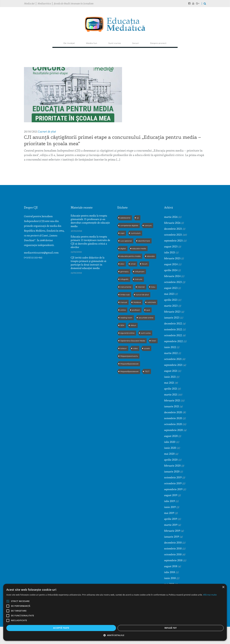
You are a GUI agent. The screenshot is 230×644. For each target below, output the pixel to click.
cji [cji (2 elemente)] (138, 218)
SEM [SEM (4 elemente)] (122, 325)
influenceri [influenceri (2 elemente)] (140, 272)
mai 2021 (169, 383)
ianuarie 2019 (172, 537)
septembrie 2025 (174, 241)
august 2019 (171, 495)
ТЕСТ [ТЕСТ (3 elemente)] (147, 371)
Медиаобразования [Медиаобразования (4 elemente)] (129, 371)
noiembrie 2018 (173, 549)
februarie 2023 (172, 312)
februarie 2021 (172, 400)
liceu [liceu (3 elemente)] (153, 287)
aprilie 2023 (171, 300)
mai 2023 (169, 294)
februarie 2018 (172, 602)
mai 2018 (169, 584)
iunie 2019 (170, 507)
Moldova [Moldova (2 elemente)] (137, 302)
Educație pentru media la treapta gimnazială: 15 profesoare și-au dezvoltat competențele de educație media (90, 221)
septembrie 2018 (173, 560)
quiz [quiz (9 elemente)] (148, 310)
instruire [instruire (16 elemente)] (139, 279)
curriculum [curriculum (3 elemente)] (136, 233)
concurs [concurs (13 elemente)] (148, 225)
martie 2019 (171, 525)
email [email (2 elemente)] (133, 264)
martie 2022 (171, 353)
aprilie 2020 (171, 460)
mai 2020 (169, 454)
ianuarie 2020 (172, 472)
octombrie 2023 (173, 282)
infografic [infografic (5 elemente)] (124, 279)
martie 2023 (171, 306)
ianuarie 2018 (172, 608)
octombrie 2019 (173, 483)
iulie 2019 (170, 501)
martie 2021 (171, 395)
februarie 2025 (172, 258)
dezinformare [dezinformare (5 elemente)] (144, 241)
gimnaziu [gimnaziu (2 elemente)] (124, 272)
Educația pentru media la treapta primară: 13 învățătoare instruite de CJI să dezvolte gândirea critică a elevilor (90, 242)
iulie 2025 (170, 252)
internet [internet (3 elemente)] (141, 287)
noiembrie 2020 (173, 418)
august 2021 (171, 371)
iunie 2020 (170, 448)
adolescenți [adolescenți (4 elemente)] (125, 218)
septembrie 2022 (174, 341)
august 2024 (171, 264)
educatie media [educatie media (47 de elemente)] (139, 249)
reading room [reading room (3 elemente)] (126, 318)
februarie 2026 (172, 223)
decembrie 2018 (173, 543)
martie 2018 (171, 596)
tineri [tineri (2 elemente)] (154, 341)
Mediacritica (44, 4)
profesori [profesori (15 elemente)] (136, 310)
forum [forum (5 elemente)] (145, 264)
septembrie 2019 (173, 489)
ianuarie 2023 (172, 318)
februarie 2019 (172, 531)
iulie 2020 (170, 442)
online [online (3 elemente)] (123, 310)
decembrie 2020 (173, 412)
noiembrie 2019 (173, 477)
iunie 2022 (170, 347)
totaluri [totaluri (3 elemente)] (123, 348)
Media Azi (29, 4)
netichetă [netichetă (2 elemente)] (151, 302)
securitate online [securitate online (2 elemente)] (146, 318)
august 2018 (171, 566)
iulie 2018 (170, 572)
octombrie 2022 (173, 335)
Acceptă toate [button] (17, 628)
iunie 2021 (170, 377)
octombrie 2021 (173, 359)
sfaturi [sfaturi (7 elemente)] (133, 325)
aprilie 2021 (171, 389)
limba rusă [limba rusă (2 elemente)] (125, 295)
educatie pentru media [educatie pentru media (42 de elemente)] (130, 256)
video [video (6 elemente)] (135, 348)
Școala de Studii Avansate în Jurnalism (73, 4)
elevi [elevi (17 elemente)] (122, 264)
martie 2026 (171, 217)
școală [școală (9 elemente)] (147, 348)
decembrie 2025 (173, 229)
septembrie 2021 (173, 365)
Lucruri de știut (47, 132)
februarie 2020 (172, 466)
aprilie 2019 (171, 519)
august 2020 (171, 436)
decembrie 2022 (173, 324)
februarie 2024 (172, 276)
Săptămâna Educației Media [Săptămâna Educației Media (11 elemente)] (133, 341)
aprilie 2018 (171, 590)
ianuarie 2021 (172, 406)
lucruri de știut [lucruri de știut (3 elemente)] (142, 295)
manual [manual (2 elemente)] (124, 302)
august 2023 (171, 288)
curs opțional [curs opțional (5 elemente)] (126, 241)
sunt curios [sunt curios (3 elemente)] (146, 333)
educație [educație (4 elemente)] (151, 256)
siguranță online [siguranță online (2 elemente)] (127, 333)
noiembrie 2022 (173, 329)
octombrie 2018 (173, 554)
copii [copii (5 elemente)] (122, 233)
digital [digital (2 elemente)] (123, 249)
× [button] (48, 568)
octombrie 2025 (173, 235)
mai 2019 (169, 513)
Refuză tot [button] (39, 628)
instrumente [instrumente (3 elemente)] (126, 287)
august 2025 (171, 247)
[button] (27, 635)
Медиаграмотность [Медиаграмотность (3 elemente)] (129, 356)
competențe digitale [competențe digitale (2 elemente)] (129, 225)
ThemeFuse (81, 636)
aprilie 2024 (171, 270)
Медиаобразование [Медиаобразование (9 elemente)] (129, 364)
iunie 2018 (170, 578)
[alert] (27, 603)
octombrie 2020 (173, 424)
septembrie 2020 (174, 430)
